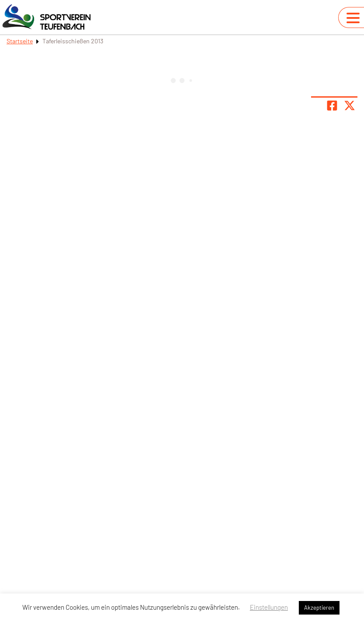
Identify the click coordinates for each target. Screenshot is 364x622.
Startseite (20, 41)
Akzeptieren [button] (319, 608)
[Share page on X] (350, 105)
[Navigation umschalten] (353, 18)
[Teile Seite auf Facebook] (332, 105)
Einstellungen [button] (269, 607)
